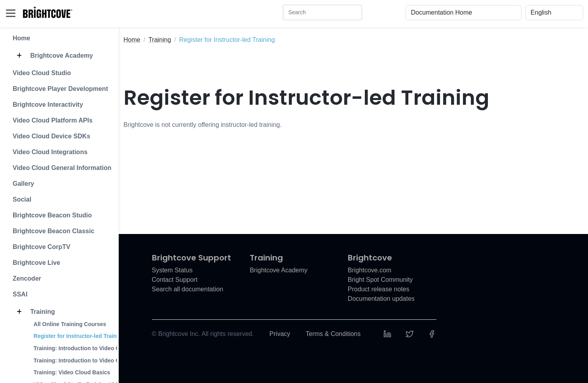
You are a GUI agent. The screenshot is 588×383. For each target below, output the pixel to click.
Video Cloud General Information (62, 168)
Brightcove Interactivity (48, 105)
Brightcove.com (370, 270)
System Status (172, 270)
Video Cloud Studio (42, 73)
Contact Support (175, 280)
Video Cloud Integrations (50, 152)
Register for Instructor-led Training (79, 336)
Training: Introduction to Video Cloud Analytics (96, 360)
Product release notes (379, 289)
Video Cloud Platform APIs (53, 120)
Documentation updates (381, 299)
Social (22, 199)
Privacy (280, 334)
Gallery (23, 184)
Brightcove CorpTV (42, 247)
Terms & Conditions (333, 334)
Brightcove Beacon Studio (52, 215)
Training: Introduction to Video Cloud (83, 348)
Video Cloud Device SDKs (51, 136)
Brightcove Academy (53, 56)
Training (34, 312)
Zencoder (27, 278)
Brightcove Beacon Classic (53, 231)
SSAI (20, 294)
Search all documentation (188, 289)
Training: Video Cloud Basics (72, 372)
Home (21, 38)
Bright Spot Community (380, 280)
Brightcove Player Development (60, 89)
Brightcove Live (36, 263)
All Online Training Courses (70, 324)
